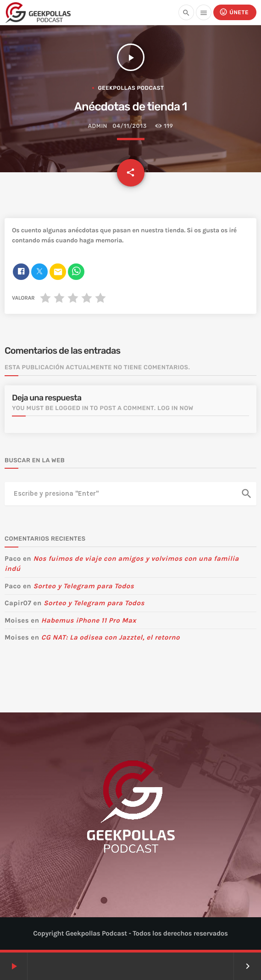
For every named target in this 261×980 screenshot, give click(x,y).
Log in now (175, 408)
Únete (234, 12)
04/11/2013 (129, 126)
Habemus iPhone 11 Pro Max (89, 620)
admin (97, 126)
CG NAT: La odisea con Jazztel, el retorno (111, 637)
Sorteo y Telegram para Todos (83, 586)
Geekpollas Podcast (131, 88)
